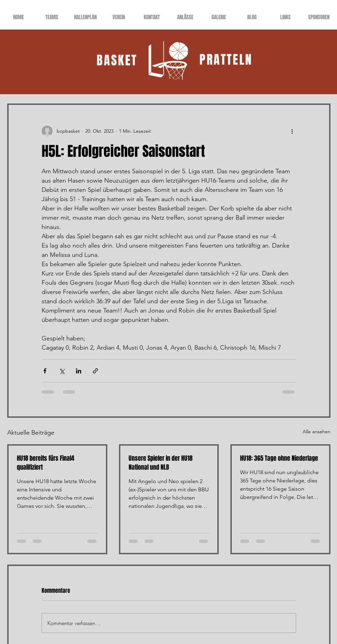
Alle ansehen (317, 432)
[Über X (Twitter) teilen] (62, 371)
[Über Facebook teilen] (45, 371)
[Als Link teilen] (95, 371)
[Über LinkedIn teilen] (79, 371)
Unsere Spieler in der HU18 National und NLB (161, 463)
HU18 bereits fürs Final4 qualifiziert (46, 463)
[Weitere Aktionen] (292, 131)
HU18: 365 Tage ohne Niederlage (279, 458)
